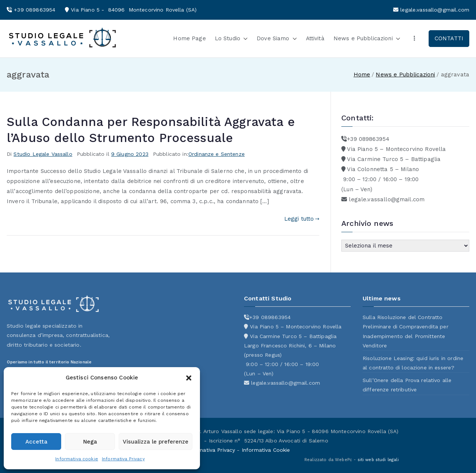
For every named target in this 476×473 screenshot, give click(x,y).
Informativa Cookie (266, 450)
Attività (315, 38)
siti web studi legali (378, 460)
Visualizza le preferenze (156, 442)
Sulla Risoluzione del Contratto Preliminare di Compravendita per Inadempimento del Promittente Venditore (405, 331)
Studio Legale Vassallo (43, 154)
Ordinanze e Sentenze (217, 154)
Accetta (36, 442)
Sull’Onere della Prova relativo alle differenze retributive (407, 385)
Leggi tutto (302, 219)
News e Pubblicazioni (367, 39)
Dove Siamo (277, 39)
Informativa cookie (77, 459)
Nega (90, 442)
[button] (189, 378)
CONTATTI (449, 38)
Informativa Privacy (123, 459)
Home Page (189, 38)
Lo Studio (231, 39)
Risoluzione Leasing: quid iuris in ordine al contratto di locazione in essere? (413, 363)
